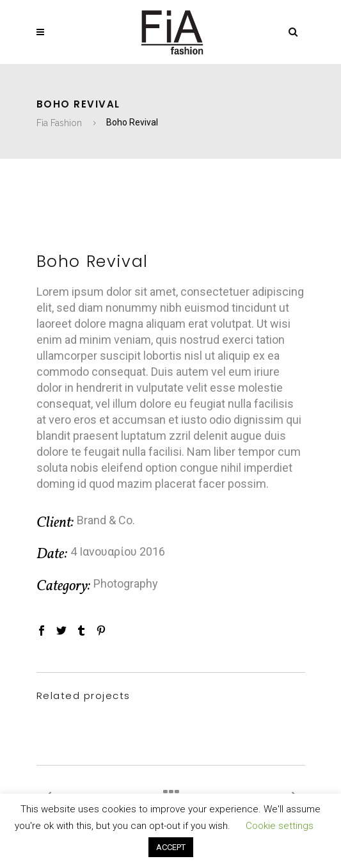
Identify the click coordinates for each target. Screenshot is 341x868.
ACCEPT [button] (171, 847)
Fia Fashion (59, 123)
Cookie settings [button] (280, 826)
